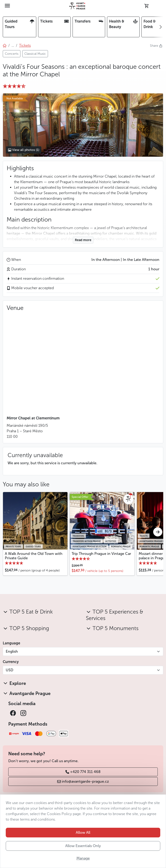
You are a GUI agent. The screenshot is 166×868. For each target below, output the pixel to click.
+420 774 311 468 (83, 772)
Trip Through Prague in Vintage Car (101, 554)
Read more (83, 240)
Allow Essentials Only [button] (83, 846)
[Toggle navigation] (8, 6)
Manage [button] (83, 858)
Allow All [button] (83, 832)
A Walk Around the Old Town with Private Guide (34, 556)
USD (10, 670)
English (12, 651)
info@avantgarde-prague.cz (83, 781)
